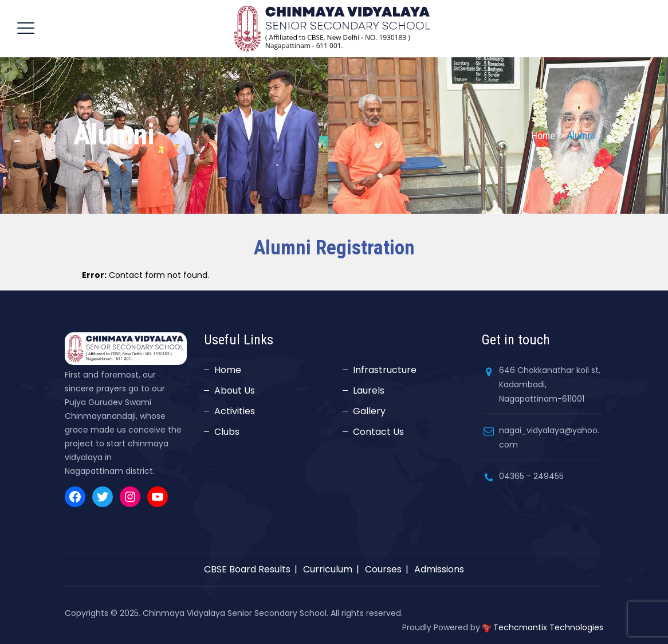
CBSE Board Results (247, 569)
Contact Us (378, 432)
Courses (383, 569)
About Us (235, 390)
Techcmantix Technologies (548, 627)
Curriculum (328, 569)
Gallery (369, 411)
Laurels (369, 390)
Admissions (439, 569)
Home (543, 136)
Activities (235, 411)
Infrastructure (385, 370)
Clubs (227, 432)
